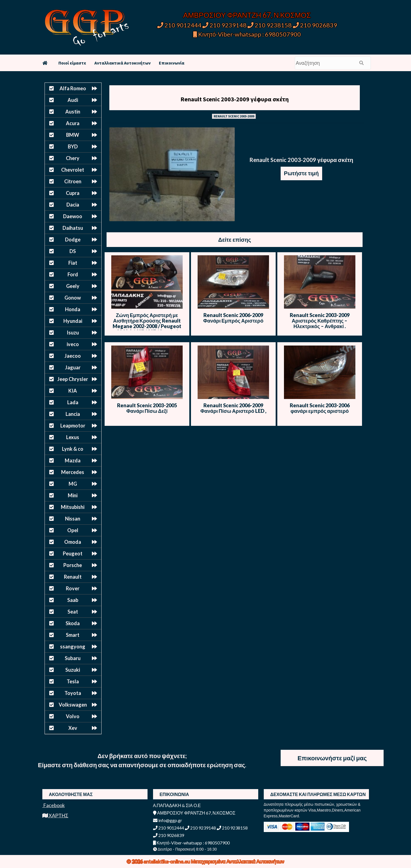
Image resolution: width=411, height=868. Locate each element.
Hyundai (73, 321)
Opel (73, 530)
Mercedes (73, 472)
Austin (73, 112)
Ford (73, 274)
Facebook (54, 805)
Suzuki (73, 670)
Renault (73, 577)
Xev (73, 728)
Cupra (73, 193)
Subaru (73, 658)
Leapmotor (73, 426)
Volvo (73, 716)
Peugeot (73, 553)
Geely (73, 286)
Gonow (73, 298)
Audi (73, 100)
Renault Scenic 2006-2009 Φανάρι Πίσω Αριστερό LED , (233, 408)
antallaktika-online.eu (167, 861)
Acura (73, 123)
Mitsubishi (73, 507)
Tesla (73, 681)
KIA (73, 391)
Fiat (73, 263)
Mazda (73, 460)
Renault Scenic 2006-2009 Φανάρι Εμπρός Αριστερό (233, 318)
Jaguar (73, 367)
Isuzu (73, 333)
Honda (73, 309)
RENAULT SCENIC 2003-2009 (234, 116)
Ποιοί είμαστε (72, 63)
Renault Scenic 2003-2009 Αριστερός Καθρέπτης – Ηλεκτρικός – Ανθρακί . (320, 321)
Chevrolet (73, 170)
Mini (73, 495)
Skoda (73, 623)
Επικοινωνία (172, 63)
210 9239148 (224, 25)
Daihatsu (73, 228)
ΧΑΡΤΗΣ (55, 815)
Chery (73, 158)
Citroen (73, 181)
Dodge (73, 239)
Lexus (73, 437)
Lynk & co (73, 449)
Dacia (73, 205)
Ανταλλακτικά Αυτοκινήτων (122, 63)
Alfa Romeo (73, 88)
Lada (73, 402)
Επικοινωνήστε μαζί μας (332, 758)
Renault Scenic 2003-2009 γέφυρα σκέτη (235, 99)
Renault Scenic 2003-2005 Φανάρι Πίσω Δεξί (147, 408)
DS (73, 251)
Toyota (73, 693)
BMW (73, 135)
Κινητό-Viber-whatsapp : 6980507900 (247, 34)
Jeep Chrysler (73, 379)
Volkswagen (73, 705)
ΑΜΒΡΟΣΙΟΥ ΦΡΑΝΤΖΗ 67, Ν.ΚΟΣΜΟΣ (247, 15)
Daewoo (73, 216)
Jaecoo (73, 356)
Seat (73, 612)
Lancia (73, 414)
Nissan (73, 519)
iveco (73, 344)
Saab (73, 600)
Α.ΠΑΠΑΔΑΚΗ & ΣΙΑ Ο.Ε (177, 805)
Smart (73, 635)
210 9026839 (315, 25)
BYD (73, 146)
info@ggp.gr (168, 820)
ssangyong (73, 647)
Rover (73, 588)
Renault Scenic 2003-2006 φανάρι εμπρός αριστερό (320, 408)
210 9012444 (179, 25)
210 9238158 (270, 25)
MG (73, 484)
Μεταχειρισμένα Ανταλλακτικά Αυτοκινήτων (238, 861)
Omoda (73, 542)
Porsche (73, 565)
